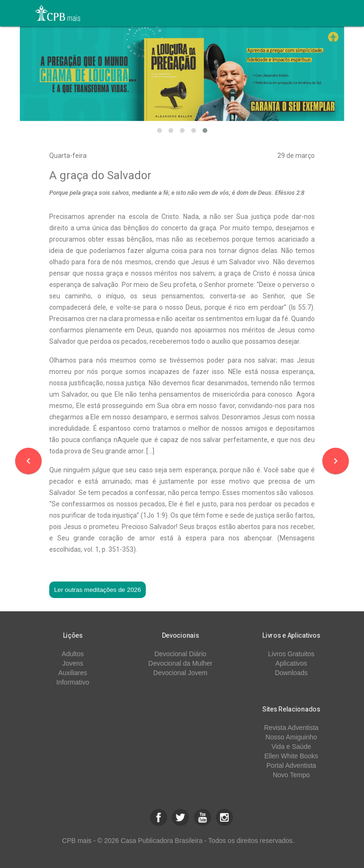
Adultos (73, 654)
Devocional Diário (180, 654)
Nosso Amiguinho (291, 737)
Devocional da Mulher (180, 663)
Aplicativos (291, 663)
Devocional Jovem (180, 673)
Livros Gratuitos (291, 654)
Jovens (73, 663)
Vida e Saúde (291, 746)
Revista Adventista (291, 728)
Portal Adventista (291, 765)
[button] (160, 130)
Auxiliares (73, 673)
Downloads (291, 673)
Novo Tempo (291, 775)
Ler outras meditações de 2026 (98, 590)
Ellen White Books (292, 756)
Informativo (73, 682)
